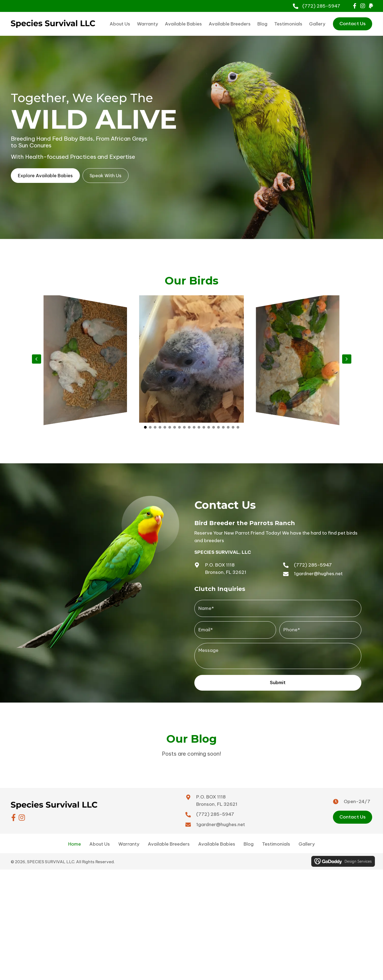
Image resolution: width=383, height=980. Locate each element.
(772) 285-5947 (321, 6)
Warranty (129, 839)
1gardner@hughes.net (318, 574)
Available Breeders (169, 839)
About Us (100, 839)
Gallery (307, 839)
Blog (249, 839)
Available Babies (217, 839)
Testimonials (276, 839)
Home (75, 839)
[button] (355, 6)
